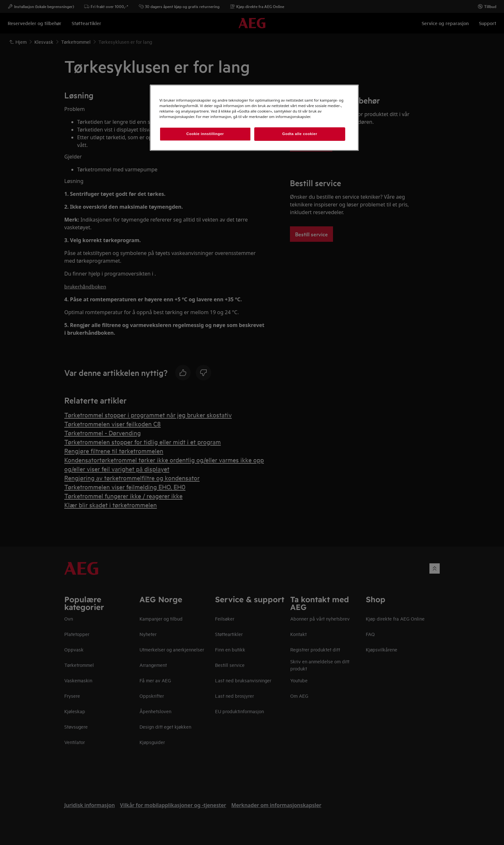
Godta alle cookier (300, 134)
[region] (254, 118)
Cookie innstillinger (205, 134)
